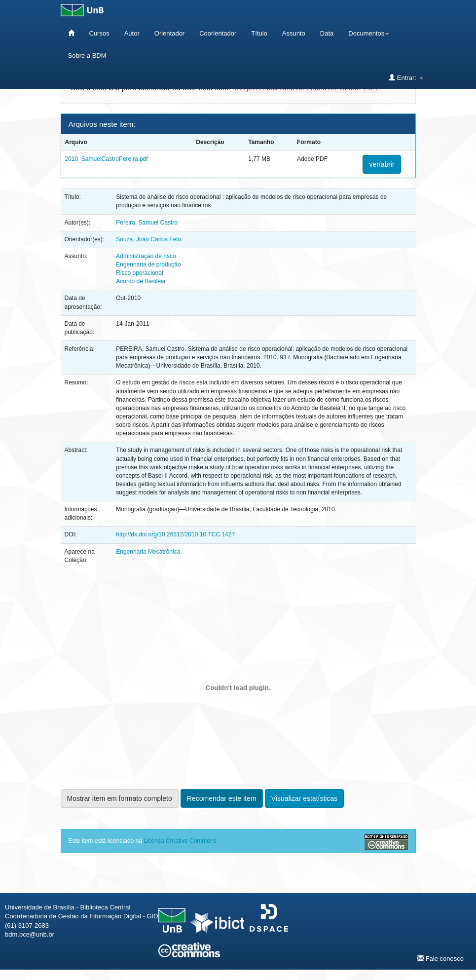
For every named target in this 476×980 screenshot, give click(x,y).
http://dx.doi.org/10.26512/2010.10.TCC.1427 (175, 534)
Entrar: (406, 77)
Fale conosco (440, 958)
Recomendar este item (222, 798)
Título (259, 33)
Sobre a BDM (87, 56)
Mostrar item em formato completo (120, 798)
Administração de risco (146, 256)
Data (327, 33)
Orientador (169, 33)
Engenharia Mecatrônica (148, 552)
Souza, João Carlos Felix (149, 239)
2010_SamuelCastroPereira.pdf (107, 159)
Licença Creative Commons (180, 841)
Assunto (294, 33)
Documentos (369, 33)
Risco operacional (139, 273)
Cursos (99, 33)
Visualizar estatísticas (304, 798)
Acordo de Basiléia (141, 281)
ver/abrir (382, 164)
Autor (132, 33)
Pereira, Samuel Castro (147, 223)
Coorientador (218, 33)
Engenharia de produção (148, 264)
